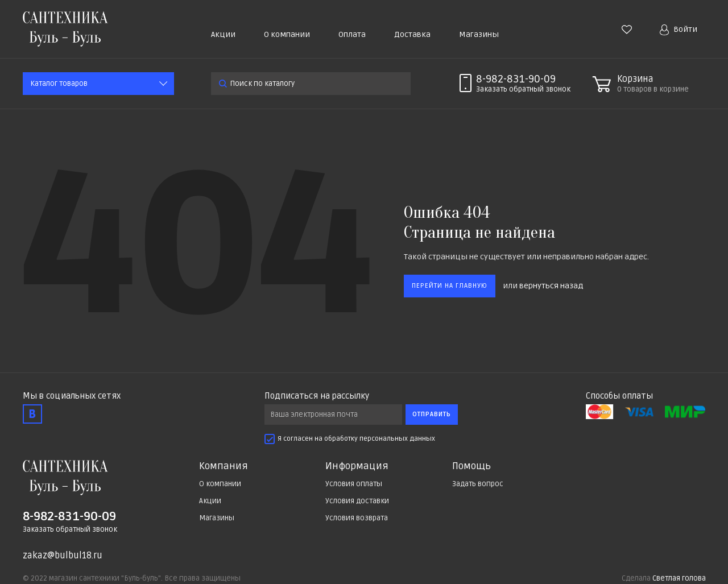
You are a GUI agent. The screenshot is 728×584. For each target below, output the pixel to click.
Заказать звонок (523, 89)
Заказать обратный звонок (70, 529)
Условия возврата (357, 518)
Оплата (352, 34)
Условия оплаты (354, 484)
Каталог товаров (59, 84)
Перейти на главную (450, 286)
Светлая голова (679, 578)
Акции (223, 34)
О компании (287, 34)
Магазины (479, 34)
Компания (224, 466)
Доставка (412, 34)
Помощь (471, 466)
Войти (679, 30)
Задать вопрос (478, 484)
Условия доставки (357, 501)
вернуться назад (551, 286)
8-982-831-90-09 (516, 79)
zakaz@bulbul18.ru (63, 556)
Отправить (432, 414)
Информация (357, 466)
